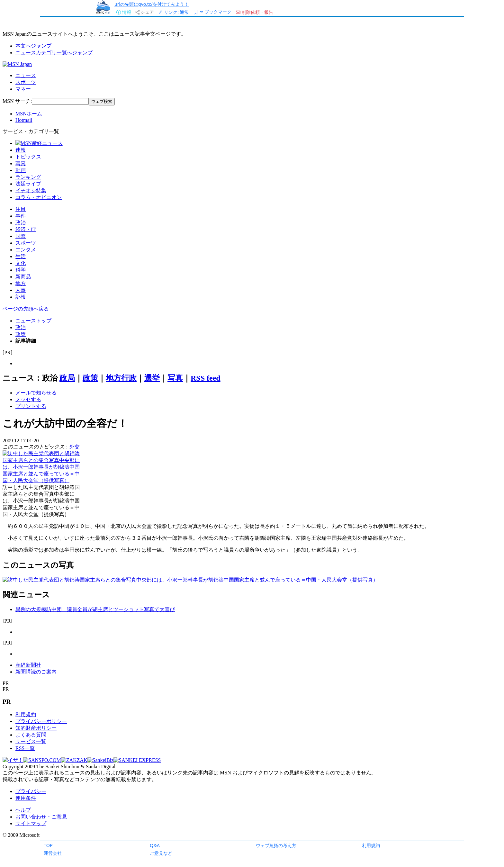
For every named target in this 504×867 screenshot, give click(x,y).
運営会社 (53, 853)
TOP (48, 845)
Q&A (155, 845)
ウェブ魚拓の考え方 (276, 845)
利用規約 (371, 845)
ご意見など (161, 853)
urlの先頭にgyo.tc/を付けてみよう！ (152, 4)
